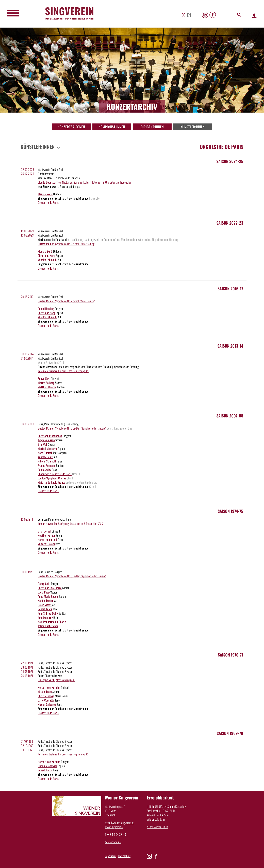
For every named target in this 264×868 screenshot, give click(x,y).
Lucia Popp (44, 592)
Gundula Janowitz (47, 766)
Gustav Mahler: (46, 244)
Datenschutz (124, 856)
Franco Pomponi (47, 465)
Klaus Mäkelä (45, 194)
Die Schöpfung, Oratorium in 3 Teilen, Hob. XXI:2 (79, 524)
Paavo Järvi (44, 378)
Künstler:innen (193, 127)
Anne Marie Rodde (48, 596)
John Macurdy (45, 618)
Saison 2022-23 (230, 223)
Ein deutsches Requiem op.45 (73, 371)
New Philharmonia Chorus (52, 622)
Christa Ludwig (46, 696)
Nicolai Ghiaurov (47, 704)
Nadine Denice (46, 601)
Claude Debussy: (47, 182)
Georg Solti (44, 584)
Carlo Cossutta (46, 700)
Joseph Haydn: (46, 524)
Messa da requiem (65, 680)
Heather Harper (46, 535)
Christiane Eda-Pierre (50, 588)
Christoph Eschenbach (50, 436)
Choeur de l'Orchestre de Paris (55, 474)
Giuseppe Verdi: (46, 680)
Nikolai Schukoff (47, 461)
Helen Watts (45, 605)
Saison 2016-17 (230, 288)
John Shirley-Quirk (48, 613)
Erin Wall (43, 444)
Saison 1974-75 (230, 511)
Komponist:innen (112, 127)
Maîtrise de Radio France (52, 482)
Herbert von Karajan (49, 687)
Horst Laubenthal (47, 540)
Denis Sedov (44, 470)
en (189, 15)
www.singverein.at (114, 827)
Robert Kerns (45, 770)
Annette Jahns (46, 457)
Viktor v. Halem (46, 544)
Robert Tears (45, 609)
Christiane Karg (46, 256)
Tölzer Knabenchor (48, 626)
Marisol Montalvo (47, 449)
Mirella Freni (45, 692)
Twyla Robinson (46, 440)
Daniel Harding (46, 309)
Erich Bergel (44, 531)
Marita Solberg (46, 383)
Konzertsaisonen (71, 127)
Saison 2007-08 (230, 416)
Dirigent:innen (152, 127)
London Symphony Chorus (52, 478)
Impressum (111, 856)
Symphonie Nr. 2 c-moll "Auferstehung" (75, 244)
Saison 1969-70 (230, 733)
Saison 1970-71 (230, 655)
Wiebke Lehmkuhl (47, 260)
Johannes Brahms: (48, 371)
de (183, 15)
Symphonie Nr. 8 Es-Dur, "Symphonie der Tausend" (81, 428)
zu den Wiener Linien (157, 827)
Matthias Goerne (47, 387)
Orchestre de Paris (48, 202)
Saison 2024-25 (230, 161)
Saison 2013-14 (230, 346)
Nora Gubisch (45, 453)
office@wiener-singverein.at (119, 823)
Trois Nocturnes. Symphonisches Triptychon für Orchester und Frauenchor (94, 182)
